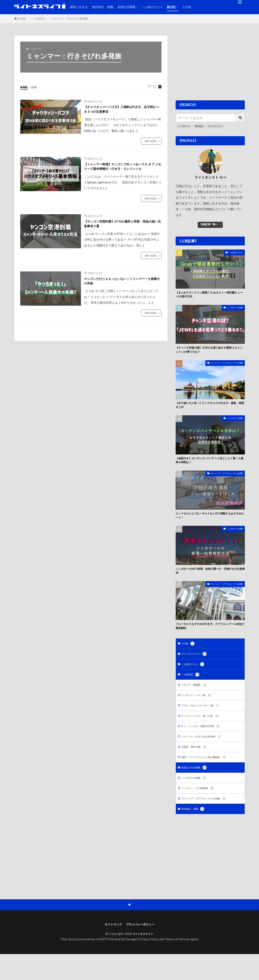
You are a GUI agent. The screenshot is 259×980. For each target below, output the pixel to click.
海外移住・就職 (102, 7)
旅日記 (171, 7)
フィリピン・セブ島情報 (201, 811)
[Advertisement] (210, 64)
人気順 (36, 87)
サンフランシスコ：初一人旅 (204, 734)
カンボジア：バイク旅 (199, 712)
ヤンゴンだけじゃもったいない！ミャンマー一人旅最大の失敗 (122, 297)
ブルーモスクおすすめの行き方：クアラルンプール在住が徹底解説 (210, 639)
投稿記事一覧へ (209, 225)
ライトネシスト (218, 126)
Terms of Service (177, 965)
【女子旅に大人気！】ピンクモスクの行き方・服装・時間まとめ (208, 410)
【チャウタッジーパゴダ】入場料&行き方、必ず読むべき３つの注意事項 (120, 111)
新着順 (25, 87)
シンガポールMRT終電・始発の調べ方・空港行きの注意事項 (210, 582)
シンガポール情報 (234, 310)
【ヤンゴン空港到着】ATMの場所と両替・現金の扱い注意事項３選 (119, 237)
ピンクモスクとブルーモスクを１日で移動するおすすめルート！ (210, 524)
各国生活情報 (126, 7)
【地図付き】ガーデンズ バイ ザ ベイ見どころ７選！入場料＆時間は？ (209, 467)
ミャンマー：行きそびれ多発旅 (69, 18)
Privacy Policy (148, 965)
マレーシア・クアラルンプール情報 (225, 367)
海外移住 (201, 126)
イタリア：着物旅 (196, 701)
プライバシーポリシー (142, 950)
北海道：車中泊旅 (196, 767)
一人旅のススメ (152, 7)
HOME (22, 19)
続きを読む (151, 144)
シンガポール (184, 126)
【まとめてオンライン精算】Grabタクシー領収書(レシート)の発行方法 (209, 296)
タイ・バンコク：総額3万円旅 (205, 745)
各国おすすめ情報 (196, 789)
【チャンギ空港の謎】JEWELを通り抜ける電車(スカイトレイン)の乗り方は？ (210, 353)
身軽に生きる (79, 7)
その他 (186, 7)
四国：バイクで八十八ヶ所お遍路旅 (208, 778)
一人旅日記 (38, 18)
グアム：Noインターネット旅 (204, 723)
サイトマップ (109, 950)
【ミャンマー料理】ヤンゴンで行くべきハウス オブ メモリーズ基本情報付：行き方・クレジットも (122, 174)
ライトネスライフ (196, 668)
